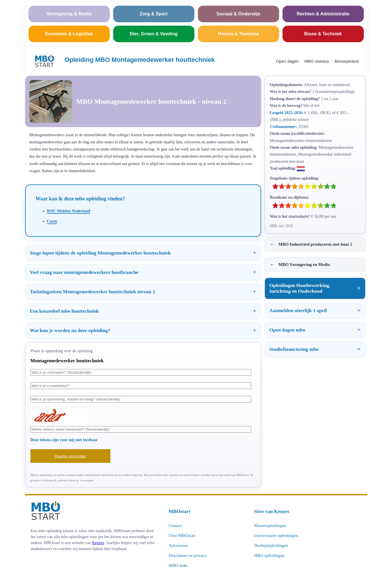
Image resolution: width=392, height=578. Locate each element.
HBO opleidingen (269, 555)
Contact (175, 526)
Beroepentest (347, 61)
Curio (52, 221)
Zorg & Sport (154, 14)
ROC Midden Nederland (69, 211)
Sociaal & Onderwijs (238, 14)
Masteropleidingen (270, 526)
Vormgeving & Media (69, 14)
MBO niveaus (317, 61)
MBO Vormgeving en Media (300, 265)
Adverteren (178, 546)
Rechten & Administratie (323, 14)
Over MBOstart (182, 536)
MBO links (178, 565)
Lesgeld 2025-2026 (286, 113)
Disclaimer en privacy (188, 555)
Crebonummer (283, 127)
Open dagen (287, 61)
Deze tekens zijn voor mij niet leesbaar (64, 440)
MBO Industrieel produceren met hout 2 (311, 244)
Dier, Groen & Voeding (154, 34)
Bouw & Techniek (323, 34)
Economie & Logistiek (69, 34)
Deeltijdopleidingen (271, 546)
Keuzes (98, 543)
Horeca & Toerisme (238, 34)
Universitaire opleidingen (276, 536)
